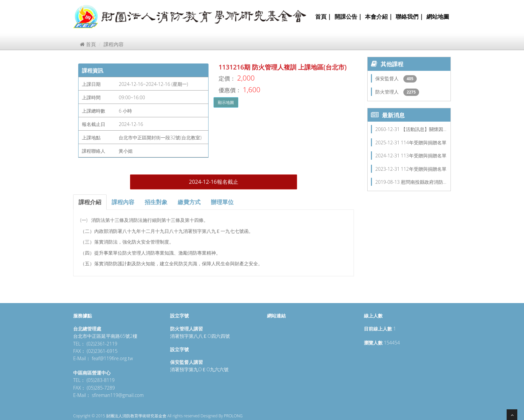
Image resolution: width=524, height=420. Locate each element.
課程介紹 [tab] (90, 202)
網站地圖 (438, 17)
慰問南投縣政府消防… (424, 182)
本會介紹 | (379, 17)
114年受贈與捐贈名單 (424, 143)
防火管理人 (388, 92)
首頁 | (323, 17)
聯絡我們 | (409, 17)
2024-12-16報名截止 (213, 182)
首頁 (88, 44)
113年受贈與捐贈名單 (424, 156)
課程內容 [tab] (123, 202)
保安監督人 (388, 78)
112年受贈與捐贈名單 (424, 169)
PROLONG (233, 416)
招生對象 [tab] (156, 202)
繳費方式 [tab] (189, 202)
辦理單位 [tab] (222, 202)
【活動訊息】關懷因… (424, 129)
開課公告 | (348, 17)
